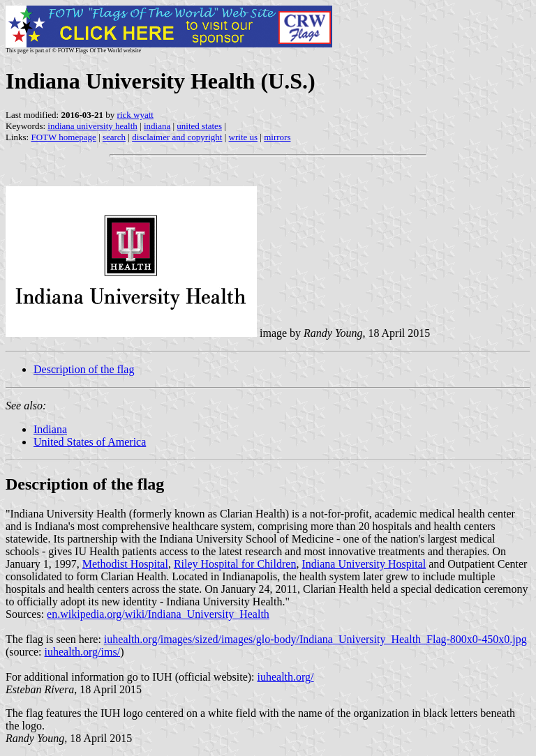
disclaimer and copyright (177, 137)
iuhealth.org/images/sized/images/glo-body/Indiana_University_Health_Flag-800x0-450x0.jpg (315, 639)
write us (244, 137)
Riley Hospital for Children (235, 564)
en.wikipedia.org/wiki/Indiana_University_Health (158, 614)
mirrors (277, 137)
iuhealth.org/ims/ (83, 652)
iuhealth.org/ (286, 677)
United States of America (90, 442)
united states (199, 126)
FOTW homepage (63, 137)
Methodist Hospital (125, 564)
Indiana (50, 429)
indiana (157, 126)
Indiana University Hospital (364, 564)
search (114, 137)
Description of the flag (84, 369)
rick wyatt (135, 115)
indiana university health (92, 126)
